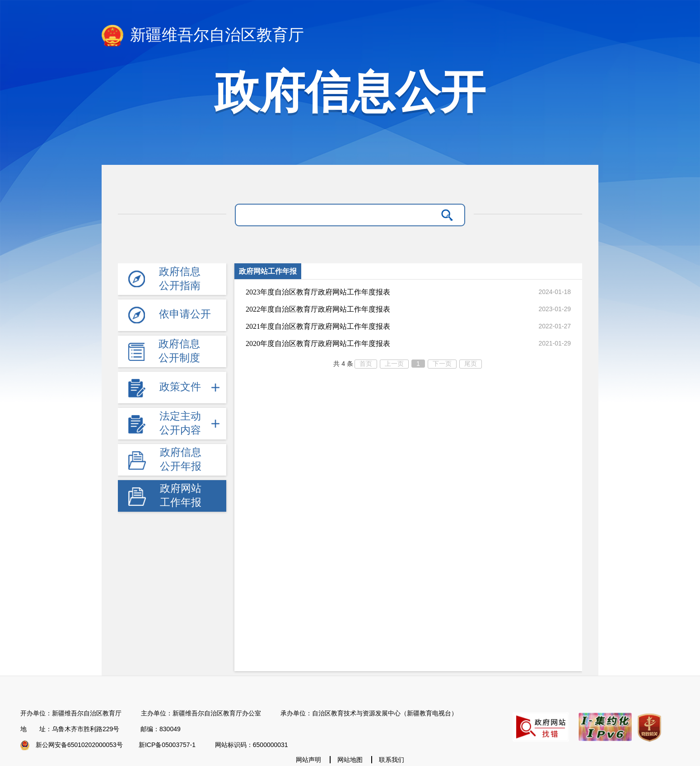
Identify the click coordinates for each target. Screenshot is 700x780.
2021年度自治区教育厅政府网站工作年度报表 (318, 326)
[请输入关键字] (338, 215)
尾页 (471, 364)
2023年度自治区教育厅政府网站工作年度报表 (318, 292)
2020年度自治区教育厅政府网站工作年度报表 (318, 343)
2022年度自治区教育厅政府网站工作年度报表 (318, 309)
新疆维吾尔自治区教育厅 (203, 36)
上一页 (394, 364)
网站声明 (308, 760)
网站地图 (350, 760)
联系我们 (392, 760)
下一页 (442, 364)
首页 (366, 364)
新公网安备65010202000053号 (79, 745)
